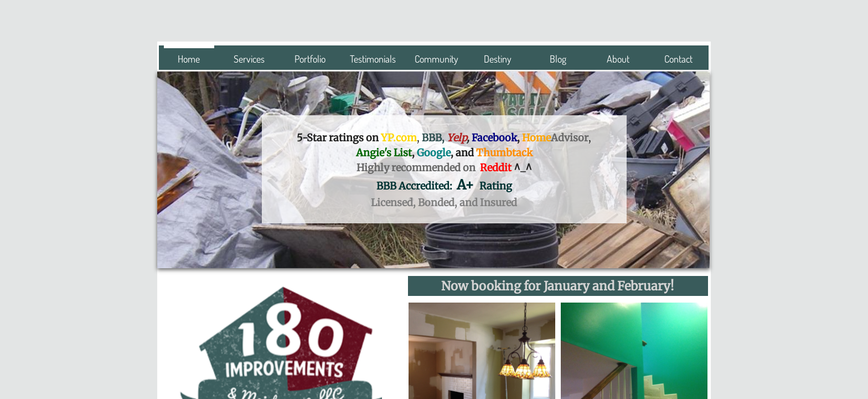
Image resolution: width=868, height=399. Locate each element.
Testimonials (373, 59)
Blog (558, 59)
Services (249, 59)
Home (189, 59)
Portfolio (310, 59)
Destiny (498, 59)
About (618, 59)
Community (436, 59)
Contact (678, 59)
